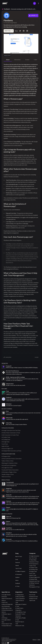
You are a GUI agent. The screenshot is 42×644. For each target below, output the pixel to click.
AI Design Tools (5, 442)
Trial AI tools (32, 600)
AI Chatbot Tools (6, 437)
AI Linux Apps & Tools (7, 624)
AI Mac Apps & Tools (7, 608)
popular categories (8, 428)
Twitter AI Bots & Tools (7, 461)
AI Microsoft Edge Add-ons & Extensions (7, 605)
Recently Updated (7, 514)
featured (4, 389)
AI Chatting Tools (6, 439)
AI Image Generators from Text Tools (11, 430)
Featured (18, 562)
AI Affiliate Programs (20, 571)
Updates (17, 577)
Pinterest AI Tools (6, 477)
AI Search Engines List (7, 448)
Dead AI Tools (6, 480)
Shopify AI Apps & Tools (8, 474)
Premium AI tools (33, 599)
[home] (4, 3)
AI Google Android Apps (6, 621)
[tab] (8, 60)
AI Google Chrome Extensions (6, 596)
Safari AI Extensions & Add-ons (7, 599)
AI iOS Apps (5, 618)
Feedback (18, 583)
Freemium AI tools (33, 597)
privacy (35, 640)
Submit (17, 565)
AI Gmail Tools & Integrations (9, 465)
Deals (17, 559)
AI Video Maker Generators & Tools (11, 433)
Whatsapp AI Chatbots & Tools (9, 463)
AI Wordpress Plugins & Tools (9, 472)
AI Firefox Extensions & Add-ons (7, 611)
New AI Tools (19, 556)
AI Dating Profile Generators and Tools (11, 451)
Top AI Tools (18, 568)
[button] (38, 3)
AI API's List (5, 602)
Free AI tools (32, 595)
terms (39, 640)
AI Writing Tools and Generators (34, 584)
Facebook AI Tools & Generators (10, 470)
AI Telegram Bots (6, 456)
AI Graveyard (19, 574)
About (17, 580)
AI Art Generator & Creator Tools (10, 435)
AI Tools (17, 586)
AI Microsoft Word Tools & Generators (12, 459)
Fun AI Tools (5, 444)
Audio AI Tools (5, 446)
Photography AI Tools (34, 587)
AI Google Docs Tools (7, 468)
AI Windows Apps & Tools (6, 615)
